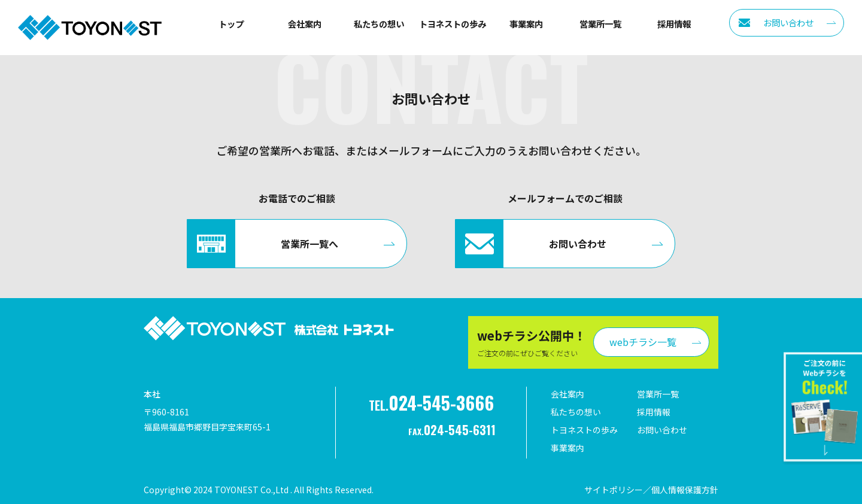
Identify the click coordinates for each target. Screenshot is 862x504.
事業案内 (526, 24)
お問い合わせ (662, 430)
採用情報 (674, 24)
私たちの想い (379, 24)
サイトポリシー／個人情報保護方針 (651, 490)
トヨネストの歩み (453, 24)
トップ (231, 24)
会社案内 (305, 24)
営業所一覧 (600, 24)
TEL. (431, 403)
